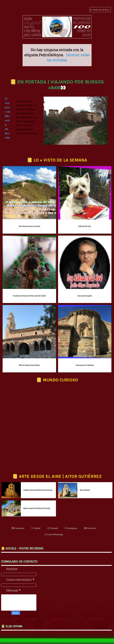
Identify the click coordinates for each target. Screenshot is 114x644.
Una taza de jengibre (85, 296)
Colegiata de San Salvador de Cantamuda (38, 490)
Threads (53, 528)
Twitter (36, 528)
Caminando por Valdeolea (85, 365)
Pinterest (90, 528)
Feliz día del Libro (85, 226)
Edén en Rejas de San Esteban (29, 365)
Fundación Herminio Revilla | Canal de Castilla (29, 296)
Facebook (18, 528)
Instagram (71, 528)
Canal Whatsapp (54, 534)
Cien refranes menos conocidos (29, 226)
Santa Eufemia (85, 490)
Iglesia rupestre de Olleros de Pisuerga (37, 508)
